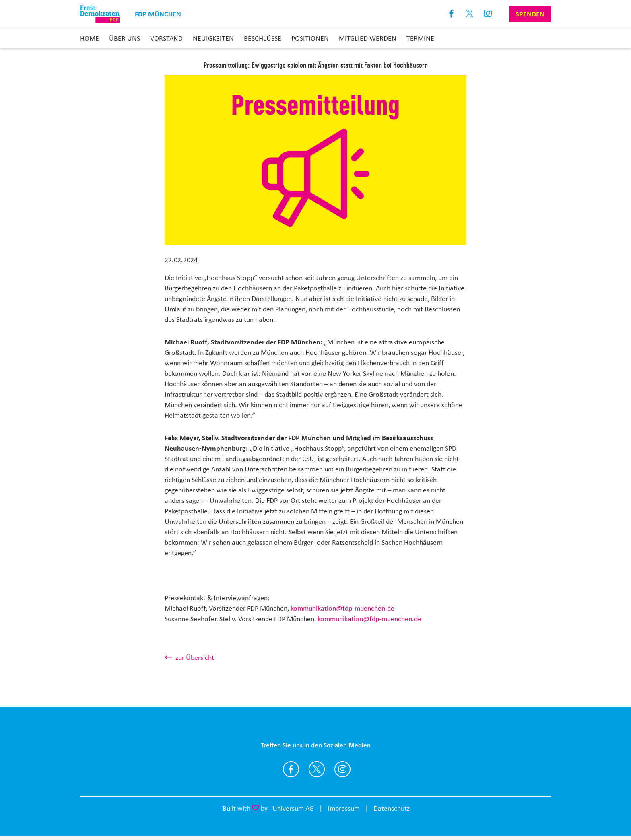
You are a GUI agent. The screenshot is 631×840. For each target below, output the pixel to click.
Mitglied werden (368, 38)
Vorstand (166, 38)
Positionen (310, 38)
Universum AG (293, 808)
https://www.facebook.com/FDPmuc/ (291, 769)
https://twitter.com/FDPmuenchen (317, 769)
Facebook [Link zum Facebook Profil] (452, 14)
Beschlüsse (263, 38)
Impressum (344, 808)
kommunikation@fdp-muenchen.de (342, 608)
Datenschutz (392, 808)
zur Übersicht (195, 657)
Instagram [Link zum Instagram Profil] (488, 14)
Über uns (125, 38)
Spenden (530, 14)
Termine (420, 38)
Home (90, 38)
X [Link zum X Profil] (470, 14)
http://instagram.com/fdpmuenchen (342, 769)
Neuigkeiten (213, 38)
